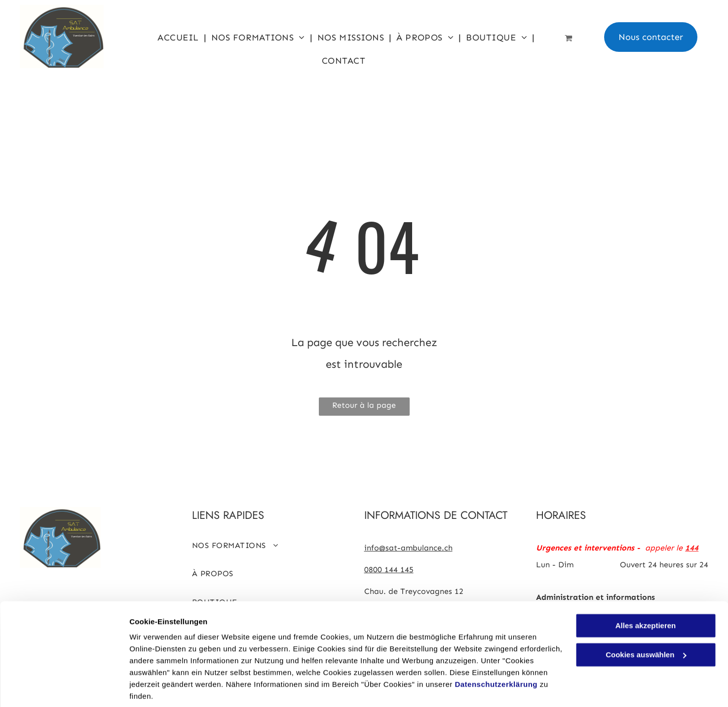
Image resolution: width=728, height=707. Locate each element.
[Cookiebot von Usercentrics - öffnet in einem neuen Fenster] (64, 688)
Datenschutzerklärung (496, 648)
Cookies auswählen (164, 687)
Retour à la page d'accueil (364, 408)
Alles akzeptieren (646, 590)
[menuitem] (179, 37)
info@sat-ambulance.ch (408, 548)
